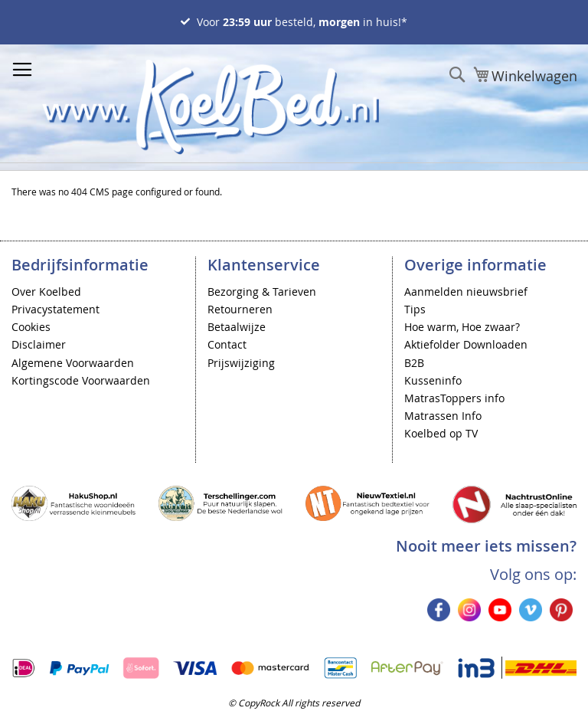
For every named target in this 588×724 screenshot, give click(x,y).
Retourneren (240, 309)
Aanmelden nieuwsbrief (466, 292)
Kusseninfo (433, 380)
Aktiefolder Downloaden (466, 344)
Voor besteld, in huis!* (302, 22)
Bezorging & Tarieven (262, 292)
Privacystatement (56, 309)
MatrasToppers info (454, 398)
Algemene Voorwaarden (73, 363)
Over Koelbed (46, 292)
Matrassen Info (443, 416)
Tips (415, 309)
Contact (227, 344)
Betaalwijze (237, 327)
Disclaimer (39, 344)
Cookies (31, 327)
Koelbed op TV (441, 433)
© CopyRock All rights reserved (294, 703)
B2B (414, 363)
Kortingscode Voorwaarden (81, 380)
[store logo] (211, 107)
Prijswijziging (241, 363)
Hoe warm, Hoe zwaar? (462, 327)
